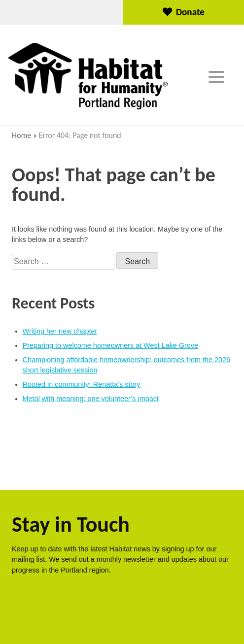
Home (21, 135)
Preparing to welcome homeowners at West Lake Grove (110, 345)
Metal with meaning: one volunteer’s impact (91, 399)
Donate (184, 12)
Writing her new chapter (60, 331)
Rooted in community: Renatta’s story (82, 384)
